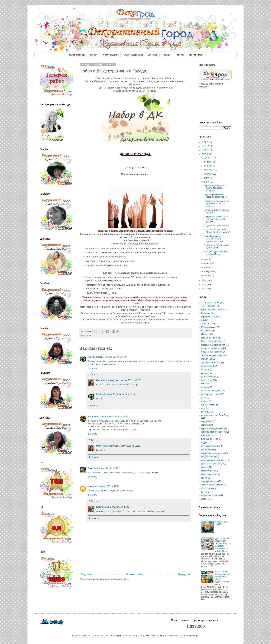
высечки (205, 384)
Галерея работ (196, 55)
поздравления (208, 457)
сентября (209, 170)
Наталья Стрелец (97, 417)
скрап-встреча (208, 471)
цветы (204, 492)
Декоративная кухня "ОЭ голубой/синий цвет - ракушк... (216, 219)
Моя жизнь (206, 331)
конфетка (206, 435)
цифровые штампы (210, 495)
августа (208, 174)
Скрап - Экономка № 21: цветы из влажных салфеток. (215, 188)
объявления (207, 450)
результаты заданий (211, 464)
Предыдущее (184, 574)
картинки (205, 425)
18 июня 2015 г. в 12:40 (116, 357)
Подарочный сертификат (213, 345)
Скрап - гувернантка (133, 55)
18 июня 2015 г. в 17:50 (130, 380)
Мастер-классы (209, 327)
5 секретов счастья (210, 303)
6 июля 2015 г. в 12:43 (109, 486)
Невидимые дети (209, 338)
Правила (180, 55)
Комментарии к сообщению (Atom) (113, 579)
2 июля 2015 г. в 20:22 (109, 468)
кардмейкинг (207, 421)
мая (206, 259)
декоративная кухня (211, 391)
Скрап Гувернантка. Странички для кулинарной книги (214, 239)
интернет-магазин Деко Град (215, 415)
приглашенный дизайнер (213, 460)
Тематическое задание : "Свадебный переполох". (217, 231)
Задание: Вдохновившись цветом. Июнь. (216, 253)
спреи (204, 478)
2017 (204, 146)
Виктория (93, 468)
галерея (205, 387)
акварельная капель (211, 363)
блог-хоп (205, 369)
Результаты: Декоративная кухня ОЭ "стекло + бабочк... (217, 204)
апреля (208, 263)
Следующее (86, 574)
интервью (206, 412)
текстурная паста (209, 481)
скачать (205, 467)
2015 (204, 154)
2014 (204, 281)
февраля (209, 271)
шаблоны (206, 499)
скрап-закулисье (209, 474)
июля (207, 178)
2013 (204, 285)
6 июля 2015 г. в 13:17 (120, 507)
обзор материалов (210, 446)
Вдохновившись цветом (213, 310)
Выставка (206, 313)
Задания (166, 55)
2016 (204, 150)
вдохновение (207, 377)
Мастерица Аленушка (107, 380)
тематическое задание (212, 485)
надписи (205, 443)
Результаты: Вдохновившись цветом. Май (218, 246)
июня (207, 182)
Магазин (94, 55)
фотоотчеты (207, 488)
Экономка (153, 55)
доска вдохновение (210, 394)
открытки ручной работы (213, 453)
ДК (90, 335)
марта (207, 267)
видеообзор (207, 380)
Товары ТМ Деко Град (212, 355)
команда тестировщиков (213, 432)
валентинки (207, 373)
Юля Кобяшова (96, 357)
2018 (204, 142)
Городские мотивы (210, 317)
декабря (209, 158)
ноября (208, 162)
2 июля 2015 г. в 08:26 (130, 446)
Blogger (195, 636)
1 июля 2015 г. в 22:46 (117, 417)
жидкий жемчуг (208, 405)
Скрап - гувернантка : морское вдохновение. (216, 196)
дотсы (204, 398)
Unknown (93, 486)
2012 (204, 289)
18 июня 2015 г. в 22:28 (124, 394)
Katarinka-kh (103, 507)
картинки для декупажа (212, 428)
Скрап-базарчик (111, 55)
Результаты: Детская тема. (217, 226)
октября (208, 166)
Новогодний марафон (212, 341)
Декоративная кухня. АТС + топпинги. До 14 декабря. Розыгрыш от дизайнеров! (223, 545)
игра (203, 408)
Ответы (95, 375)
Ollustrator (174, 636)
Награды (205, 334)
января (208, 275)
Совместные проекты (211, 352)
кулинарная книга (210, 439)
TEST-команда (208, 306)
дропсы (205, 401)
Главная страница (76, 55)
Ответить (92, 368)
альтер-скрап (207, 366)
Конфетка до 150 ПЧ (221, 523)
